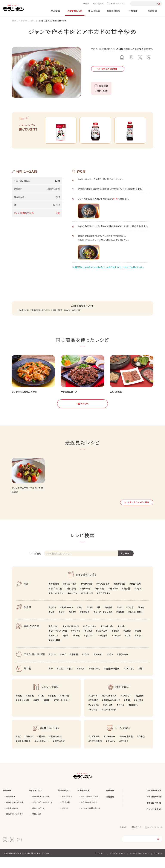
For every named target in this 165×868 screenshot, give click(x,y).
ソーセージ (88, 604)
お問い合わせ (98, 4)
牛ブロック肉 (104, 594)
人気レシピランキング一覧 (42, 813)
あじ (81, 618)
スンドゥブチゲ (109, 720)
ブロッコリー (90, 637)
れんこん (54, 646)
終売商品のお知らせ (89, 813)
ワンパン (111, 752)
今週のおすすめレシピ (41, 807)
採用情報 (152, 11)
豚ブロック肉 (57, 599)
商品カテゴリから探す (15, 813)
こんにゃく (130, 679)
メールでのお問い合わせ (91, 819)
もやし (140, 646)
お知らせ (86, 4)
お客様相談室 (114, 11)
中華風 (53, 706)
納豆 (71, 679)
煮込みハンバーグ (112, 711)
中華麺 (75, 665)
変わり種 (77, 321)
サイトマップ (158, 864)
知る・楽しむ (94, 11)
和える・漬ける (24, 752)
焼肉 (37, 711)
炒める (68, 321)
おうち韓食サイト (154, 807)
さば (90, 618)
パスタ (86, 665)
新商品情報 (11, 807)
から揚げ (94, 711)
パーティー (110, 747)
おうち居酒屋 (127, 747)
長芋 (66, 646)
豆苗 (129, 646)
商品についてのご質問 (90, 807)
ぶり (120, 618)
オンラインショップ (118, 4)
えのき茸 (103, 646)
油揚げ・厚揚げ (112, 679)
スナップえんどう (72, 637)
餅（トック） (123, 665)
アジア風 (65, 706)
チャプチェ (94, 715)
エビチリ (139, 711)
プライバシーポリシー (117, 864)
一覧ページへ (82, 414)
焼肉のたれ (24, 321)
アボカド (46, 321)
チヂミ (121, 715)
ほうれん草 (103, 641)
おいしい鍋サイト (154, 820)
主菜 (54, 321)
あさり (73, 623)
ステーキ (94, 706)
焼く (19, 747)
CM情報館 (66, 813)
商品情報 (55, 11)
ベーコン (73, 604)
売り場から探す (12, 819)
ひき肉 (139, 599)
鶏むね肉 (100, 599)
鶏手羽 (127, 599)
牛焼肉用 (55, 594)
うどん (53, 665)
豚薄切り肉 (120, 594)
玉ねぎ (128, 641)
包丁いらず (60, 752)
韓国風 (31, 706)
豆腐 (61, 679)
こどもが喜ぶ (96, 752)
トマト (122, 637)
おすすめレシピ (75, 11)
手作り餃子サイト (154, 813)
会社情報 (133, 11)
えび (63, 623)
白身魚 (109, 618)
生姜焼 (140, 706)
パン (111, 665)
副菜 (47, 711)
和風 (60, 321)
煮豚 (128, 711)
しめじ (77, 646)
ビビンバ (134, 715)
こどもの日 (95, 747)
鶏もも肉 (86, 599)
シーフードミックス (104, 623)
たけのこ (55, 637)
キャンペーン (67, 807)
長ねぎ (116, 641)
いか (53, 623)
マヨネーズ (95, 679)
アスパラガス (108, 637)
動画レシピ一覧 (38, 819)
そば (64, 665)
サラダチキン (105, 604)
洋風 (42, 706)
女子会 (142, 747)
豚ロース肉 (136, 594)
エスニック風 (23, 711)
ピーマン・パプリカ (59, 641)
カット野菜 (55, 651)
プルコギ (109, 715)
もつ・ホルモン (57, 604)
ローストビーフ (110, 706)
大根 (139, 641)
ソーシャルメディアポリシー (140, 864)
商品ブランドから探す (15, 825)
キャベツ (77, 641)
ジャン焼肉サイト (154, 801)
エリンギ (117, 646)
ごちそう (125, 752)
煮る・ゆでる (56, 747)
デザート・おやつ (62, 711)
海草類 (121, 623)
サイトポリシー (100, 864)
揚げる (42, 747)
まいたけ (90, 646)
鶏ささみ (114, 599)
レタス (89, 641)
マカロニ (99, 665)
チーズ (82, 679)
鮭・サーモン (67, 618)
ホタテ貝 (86, 623)
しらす (142, 618)
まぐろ (53, 618)
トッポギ (93, 720)
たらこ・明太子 (136, 623)
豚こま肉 (72, 599)
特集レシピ (37, 825)
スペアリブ (127, 706)
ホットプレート (42, 752)
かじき (131, 618)
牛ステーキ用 (70, 594)
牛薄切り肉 (36, 321)
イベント (65, 819)
